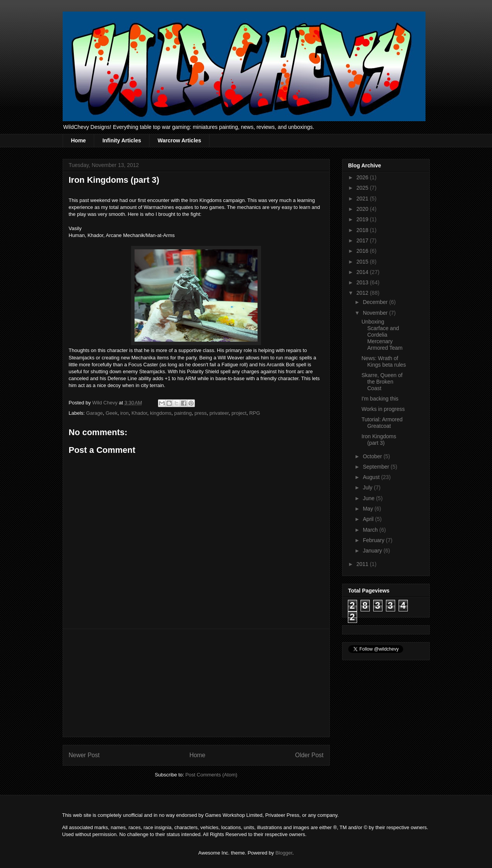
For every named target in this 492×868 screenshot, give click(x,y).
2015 (363, 262)
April (369, 519)
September (377, 467)
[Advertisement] (196, 683)
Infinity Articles (122, 140)
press (201, 413)
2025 (363, 188)
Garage (94, 413)
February (374, 540)
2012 (363, 293)
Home (79, 140)
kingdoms (161, 413)
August (372, 477)
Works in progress (383, 409)
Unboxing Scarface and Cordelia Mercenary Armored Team (382, 335)
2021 (363, 199)
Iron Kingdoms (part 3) (379, 440)
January (373, 551)
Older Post (309, 755)
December (376, 302)
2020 (363, 209)
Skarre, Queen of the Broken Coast (382, 382)
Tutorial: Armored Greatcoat (382, 423)
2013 (363, 282)
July (368, 487)
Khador (139, 413)
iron (125, 413)
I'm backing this (380, 399)
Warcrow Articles (179, 140)
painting (183, 413)
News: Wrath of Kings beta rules (383, 361)
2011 (363, 564)
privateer (219, 413)
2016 (363, 251)
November (376, 313)
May (369, 509)
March (371, 530)
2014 (363, 272)
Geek (112, 413)
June (369, 498)
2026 (363, 177)
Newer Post (84, 755)
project (239, 413)
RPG (254, 413)
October (373, 456)
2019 (363, 219)
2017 (363, 240)
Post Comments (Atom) (211, 775)
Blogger (284, 853)
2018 (363, 230)
